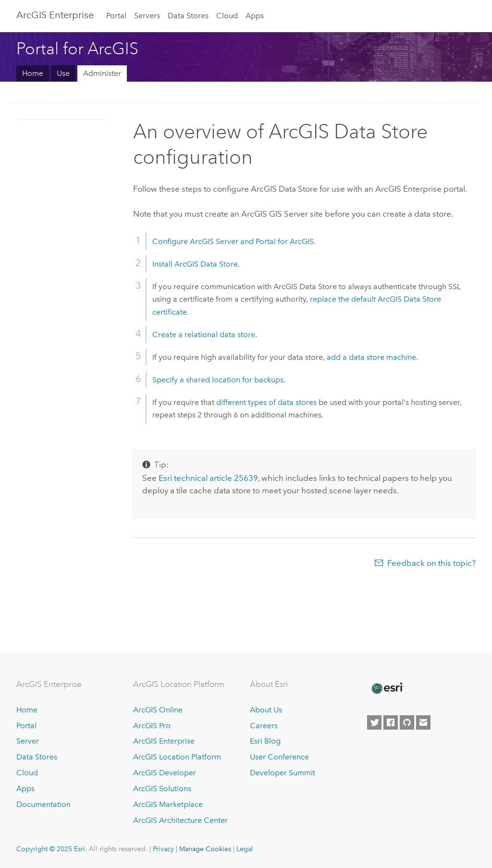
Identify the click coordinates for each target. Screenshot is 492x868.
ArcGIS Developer (165, 773)
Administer (102, 73)
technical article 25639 (208, 478)
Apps (255, 16)
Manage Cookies (205, 849)
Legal (245, 849)
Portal (116, 16)
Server (28, 741)
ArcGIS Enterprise (55, 15)
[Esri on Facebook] (391, 722)
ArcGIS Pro (152, 726)
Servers (147, 16)
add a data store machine (371, 357)
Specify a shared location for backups (218, 380)
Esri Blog (265, 741)
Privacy (163, 849)
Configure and (233, 241)
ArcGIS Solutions (162, 789)
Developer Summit (283, 773)
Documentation (43, 804)
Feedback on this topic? (431, 563)
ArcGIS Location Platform (177, 757)
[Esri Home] (387, 688)
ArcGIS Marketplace (168, 804)
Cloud (227, 16)
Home (33, 73)
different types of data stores (266, 402)
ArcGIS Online (158, 710)
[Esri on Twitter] (374, 722)
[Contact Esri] (423, 722)
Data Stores (188, 16)
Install (195, 264)
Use (63, 73)
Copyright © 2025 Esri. (52, 849)
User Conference (279, 757)
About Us (266, 710)
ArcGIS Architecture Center (180, 820)
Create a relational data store (204, 335)
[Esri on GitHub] (407, 722)
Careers (264, 726)
